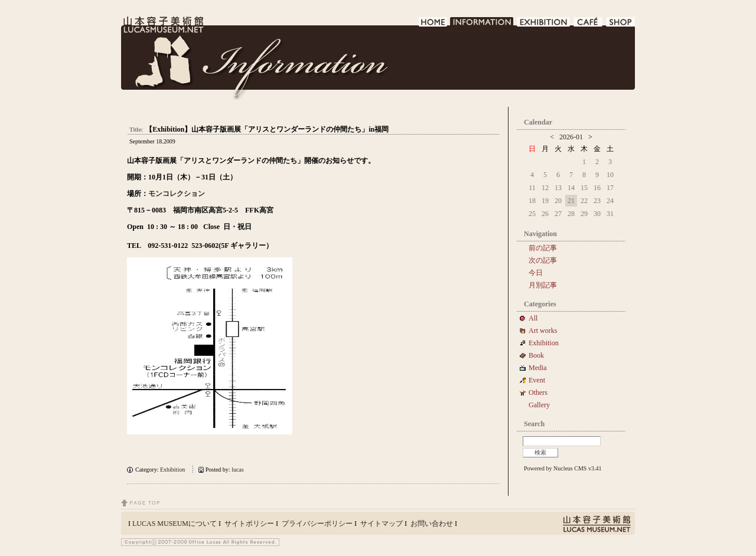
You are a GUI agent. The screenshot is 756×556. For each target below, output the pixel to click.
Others (538, 393)
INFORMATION (482, 25)
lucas (238, 470)
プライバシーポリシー (317, 524)
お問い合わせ (432, 524)
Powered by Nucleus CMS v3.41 (563, 468)
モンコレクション (177, 194)
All (533, 318)
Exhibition (172, 470)
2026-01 (571, 137)
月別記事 (543, 285)
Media (541, 368)
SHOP (620, 25)
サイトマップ (382, 524)
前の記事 (543, 248)
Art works (543, 331)
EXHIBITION (544, 25)
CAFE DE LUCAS (589, 25)
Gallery (539, 405)
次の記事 (543, 260)
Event (537, 380)
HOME (433, 25)
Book (540, 355)
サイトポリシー (249, 524)
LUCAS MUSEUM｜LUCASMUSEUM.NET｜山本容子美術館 (162, 25)
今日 (536, 273)
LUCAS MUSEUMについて (175, 524)
